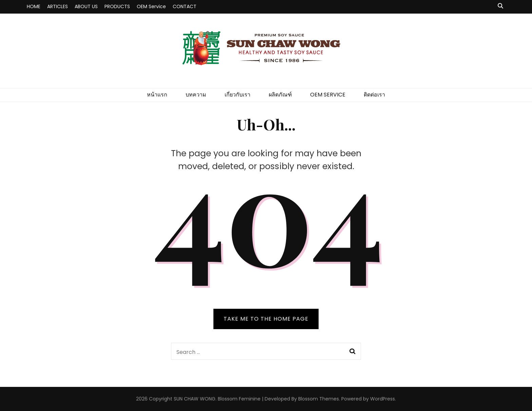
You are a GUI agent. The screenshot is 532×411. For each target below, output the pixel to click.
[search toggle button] (500, 6)
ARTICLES (58, 6)
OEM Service (151, 6)
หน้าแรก (157, 95)
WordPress (383, 399)
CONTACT (185, 6)
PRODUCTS (117, 6)
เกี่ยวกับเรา (237, 95)
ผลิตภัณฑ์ (280, 95)
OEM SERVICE (328, 95)
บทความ (196, 95)
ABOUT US (86, 6)
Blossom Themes (319, 399)
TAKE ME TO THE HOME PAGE (266, 319)
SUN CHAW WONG (195, 399)
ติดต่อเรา (374, 95)
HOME (34, 6)
